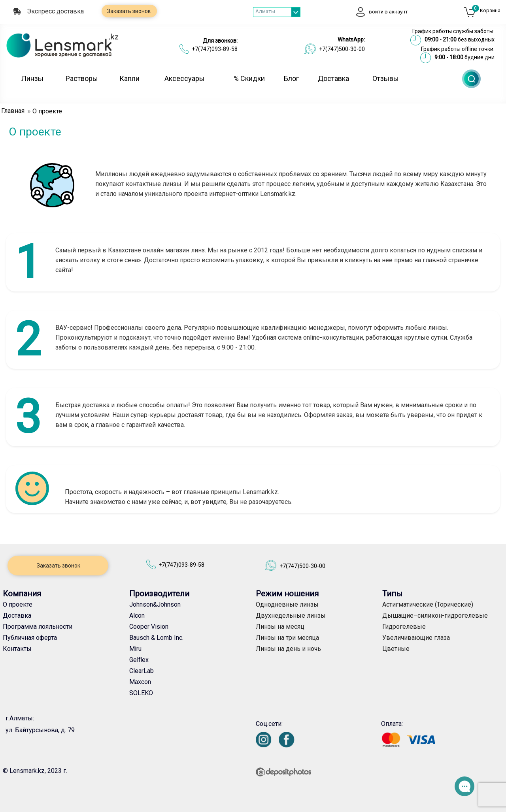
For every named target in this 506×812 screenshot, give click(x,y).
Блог (291, 78)
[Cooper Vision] (190, 627)
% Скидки (249, 78)
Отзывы (386, 78)
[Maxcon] (190, 682)
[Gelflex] (190, 660)
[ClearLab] (190, 671)
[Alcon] (190, 616)
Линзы (32, 78)
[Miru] (190, 649)
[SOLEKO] (190, 693)
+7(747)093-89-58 (215, 49)
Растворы (82, 78)
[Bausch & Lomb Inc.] (190, 638)
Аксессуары (185, 78)
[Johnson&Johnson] (190, 605)
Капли (129, 78)
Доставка (333, 78)
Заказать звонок (128, 11)
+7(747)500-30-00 (342, 49)
